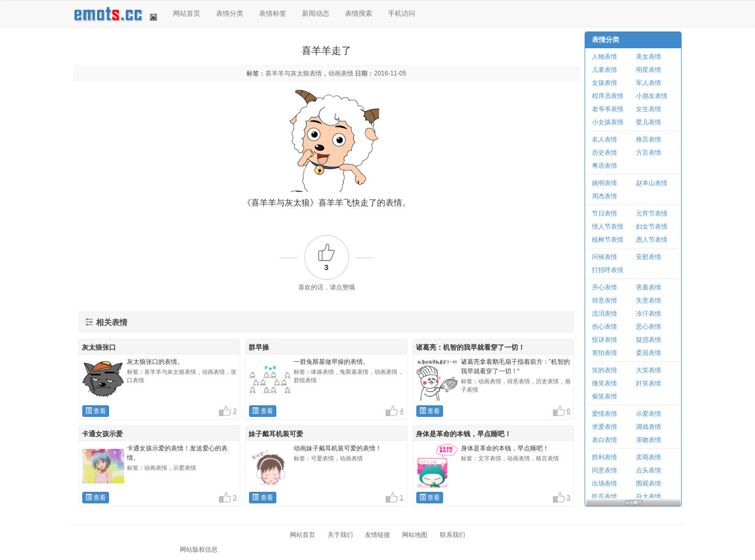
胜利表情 (605, 457)
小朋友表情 (652, 96)
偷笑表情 (605, 396)
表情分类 (230, 13)
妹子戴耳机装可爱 (276, 434)
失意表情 (649, 300)
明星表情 (649, 70)
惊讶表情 (605, 340)
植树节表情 (608, 240)
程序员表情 (608, 96)
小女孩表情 (608, 122)
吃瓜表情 (605, 497)
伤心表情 (605, 327)
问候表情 (605, 257)
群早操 (259, 347)
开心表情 (605, 287)
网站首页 (187, 13)
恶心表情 (649, 327)
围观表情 (649, 483)
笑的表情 (605, 370)
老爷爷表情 (608, 109)
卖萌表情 (649, 457)
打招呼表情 (608, 270)
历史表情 (605, 153)
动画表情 (341, 73)
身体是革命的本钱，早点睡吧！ (463, 434)
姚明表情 (605, 183)
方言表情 (649, 153)
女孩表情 (605, 83)
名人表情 (605, 139)
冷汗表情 (649, 314)
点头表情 (649, 470)
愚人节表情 (652, 240)
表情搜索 (359, 13)
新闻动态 (316, 13)
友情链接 (377, 535)
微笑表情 (605, 383)
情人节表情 (608, 227)
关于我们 (340, 535)
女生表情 (649, 109)
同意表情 (605, 470)
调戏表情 (649, 427)
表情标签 (273, 13)
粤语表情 (605, 166)
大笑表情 (649, 370)
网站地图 (415, 535)
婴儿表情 (649, 122)
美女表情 (649, 57)
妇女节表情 (652, 227)
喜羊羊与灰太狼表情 (294, 73)
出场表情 (605, 483)
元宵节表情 (652, 213)
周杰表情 (605, 196)
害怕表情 (605, 353)
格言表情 (649, 139)
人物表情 (605, 57)
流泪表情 (605, 314)
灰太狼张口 (99, 347)
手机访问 (402, 13)
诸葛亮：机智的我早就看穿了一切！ (470, 347)
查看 (96, 411)
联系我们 (452, 535)
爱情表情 (605, 414)
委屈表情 (649, 353)
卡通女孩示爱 (102, 434)
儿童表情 (605, 70)
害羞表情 (649, 287)
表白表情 (605, 440)
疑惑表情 (649, 340)
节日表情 (605, 213)
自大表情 (649, 497)
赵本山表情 (652, 183)
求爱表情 (605, 427)
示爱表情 (649, 414)
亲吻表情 (649, 440)
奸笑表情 (649, 383)
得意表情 (605, 300)
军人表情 (649, 83)
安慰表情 (649, 257)
